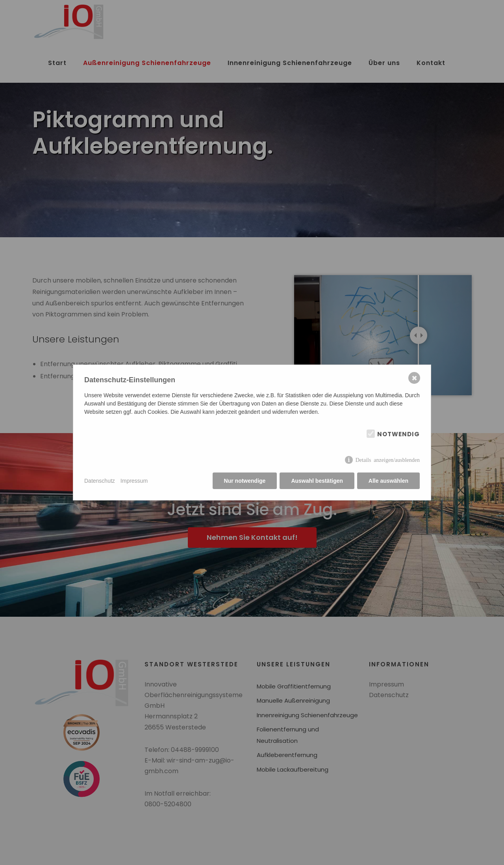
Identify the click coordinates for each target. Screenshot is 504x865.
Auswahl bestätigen (317, 481)
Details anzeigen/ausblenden (388, 459)
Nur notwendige (245, 481)
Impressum (134, 481)
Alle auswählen (388, 481)
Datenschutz (100, 481)
